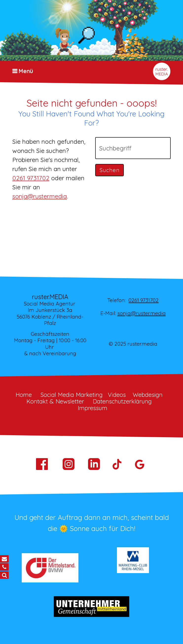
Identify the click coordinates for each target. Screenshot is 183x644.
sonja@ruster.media (40, 196)
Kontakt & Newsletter (55, 401)
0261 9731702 (31, 178)
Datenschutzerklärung (122, 401)
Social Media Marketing (72, 395)
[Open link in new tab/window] (94, 469)
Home (24, 395)
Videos (117, 395)
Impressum (92, 408)
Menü (26, 71)
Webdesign (148, 395)
